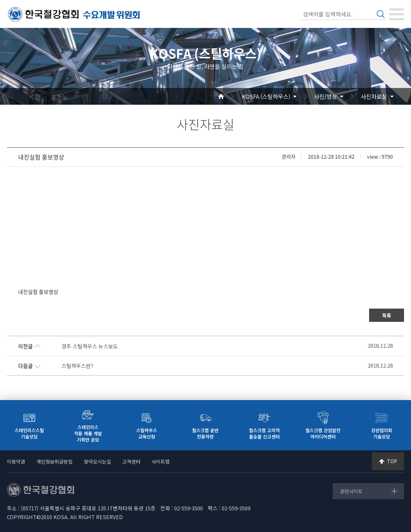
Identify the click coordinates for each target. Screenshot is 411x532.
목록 (387, 315)
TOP (392, 461)
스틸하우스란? (77, 366)
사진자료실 (374, 96)
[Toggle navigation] (397, 14)
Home (229, 96)
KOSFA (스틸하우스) (266, 96)
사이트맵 (161, 461)
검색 (381, 14)
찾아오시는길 (97, 461)
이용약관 (16, 461)
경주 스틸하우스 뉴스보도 (90, 346)
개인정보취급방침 (54, 461)
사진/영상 (325, 96)
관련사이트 (351, 491)
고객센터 (131, 461)
